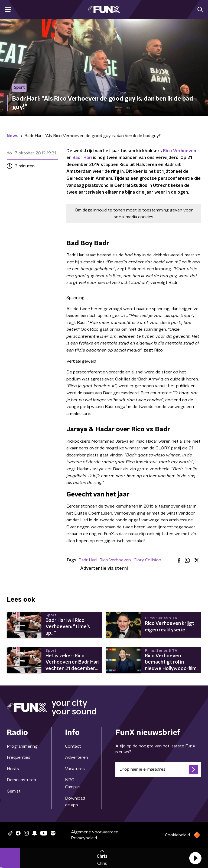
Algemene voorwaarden (95, 832)
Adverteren (77, 757)
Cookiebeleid (177, 835)
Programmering (22, 746)
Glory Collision (147, 560)
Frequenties (19, 757)
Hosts (13, 769)
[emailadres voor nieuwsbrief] (158, 769)
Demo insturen (21, 780)
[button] (195, 858)
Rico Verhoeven (180, 151)
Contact (73, 746)
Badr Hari (82, 158)
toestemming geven (162, 210)
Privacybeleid (84, 838)
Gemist (14, 791)
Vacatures (75, 769)
